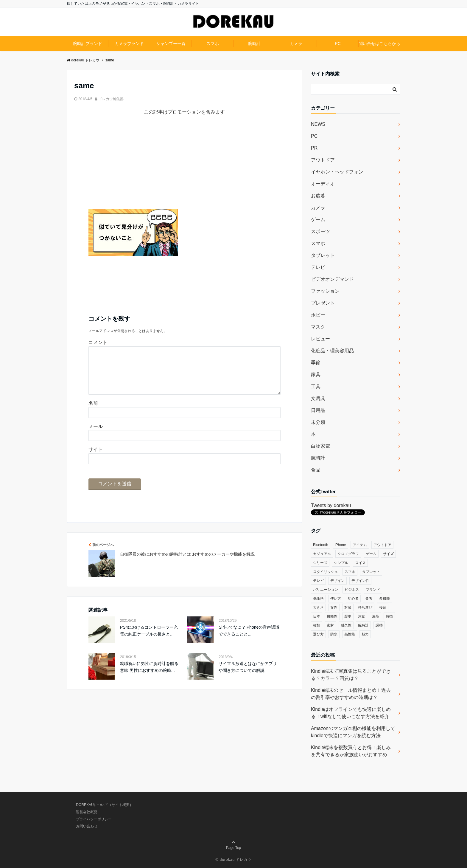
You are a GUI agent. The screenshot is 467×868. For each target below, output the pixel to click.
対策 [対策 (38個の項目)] (348, 607)
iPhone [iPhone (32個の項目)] (340, 545)
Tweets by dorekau (331, 505)
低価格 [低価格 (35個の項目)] (318, 599)
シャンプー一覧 (171, 44)
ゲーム (318, 220)
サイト (96, 459)
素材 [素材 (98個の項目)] (330, 625)
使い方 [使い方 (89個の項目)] (336, 599)
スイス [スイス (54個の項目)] (360, 563)
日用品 (318, 410)
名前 (93, 413)
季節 (316, 363)
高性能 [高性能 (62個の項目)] (350, 634)
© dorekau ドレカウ (234, 860)
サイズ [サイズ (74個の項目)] (388, 554)
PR (314, 148)
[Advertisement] (185, 167)
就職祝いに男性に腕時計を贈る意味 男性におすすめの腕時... (149, 676)
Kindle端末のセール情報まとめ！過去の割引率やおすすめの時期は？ (351, 694)
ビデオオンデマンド (332, 279)
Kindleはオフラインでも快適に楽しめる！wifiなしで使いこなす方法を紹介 (351, 713)
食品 (316, 470)
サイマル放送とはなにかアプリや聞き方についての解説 (248, 676)
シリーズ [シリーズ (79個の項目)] (320, 563)
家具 (316, 375)
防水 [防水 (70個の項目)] (334, 634)
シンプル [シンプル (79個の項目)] (341, 563)
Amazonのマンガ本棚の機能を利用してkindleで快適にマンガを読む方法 (353, 732)
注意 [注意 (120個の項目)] (362, 616)
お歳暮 (318, 196)
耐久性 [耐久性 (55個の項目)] (346, 625)
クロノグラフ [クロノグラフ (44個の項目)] (348, 554)
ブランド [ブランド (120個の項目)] (373, 590)
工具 (316, 386)
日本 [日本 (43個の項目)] (317, 616)
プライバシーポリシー (94, 819)
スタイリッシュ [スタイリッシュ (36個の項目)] (326, 572)
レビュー (320, 339)
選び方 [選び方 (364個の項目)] (318, 634)
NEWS (318, 124)
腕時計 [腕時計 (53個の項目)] (363, 625)
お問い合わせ (87, 826)
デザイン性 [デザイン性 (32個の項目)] (360, 581)
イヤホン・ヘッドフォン (337, 172)
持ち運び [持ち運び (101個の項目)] (365, 607)
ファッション (325, 291)
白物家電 (320, 446)
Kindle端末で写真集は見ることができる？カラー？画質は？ (351, 675)
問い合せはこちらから (379, 44)
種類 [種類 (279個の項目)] (317, 625)
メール (96, 436)
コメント (98, 342)
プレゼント (323, 303)
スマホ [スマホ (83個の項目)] (350, 572)
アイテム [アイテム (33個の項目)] (360, 545)
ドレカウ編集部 (111, 99)
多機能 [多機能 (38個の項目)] (385, 599)
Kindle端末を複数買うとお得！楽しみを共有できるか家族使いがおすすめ (351, 751)
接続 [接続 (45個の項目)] (383, 607)
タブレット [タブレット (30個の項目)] (371, 572)
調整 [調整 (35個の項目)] (379, 625)
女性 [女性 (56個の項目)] (334, 607)
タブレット (323, 255)
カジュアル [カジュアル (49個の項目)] (322, 554)
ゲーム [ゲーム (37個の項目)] (371, 554)
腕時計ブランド (88, 44)
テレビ (318, 267)
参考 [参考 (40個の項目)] (369, 599)
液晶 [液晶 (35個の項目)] (376, 616)
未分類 (318, 422)
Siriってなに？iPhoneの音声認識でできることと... (249, 640)
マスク (318, 327)
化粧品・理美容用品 (332, 351)
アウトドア (323, 160)
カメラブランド (129, 44)
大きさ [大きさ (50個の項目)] (318, 607)
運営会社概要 (87, 812)
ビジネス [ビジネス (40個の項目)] (352, 590)
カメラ (296, 44)
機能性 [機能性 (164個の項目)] (332, 616)
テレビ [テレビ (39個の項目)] (318, 581)
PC (338, 44)
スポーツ (320, 231)
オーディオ (323, 184)
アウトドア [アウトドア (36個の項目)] (382, 545)
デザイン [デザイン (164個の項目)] (337, 581)
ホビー (318, 315)
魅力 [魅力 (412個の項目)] (365, 634)
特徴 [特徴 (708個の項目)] (389, 616)
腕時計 (254, 44)
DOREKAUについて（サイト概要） (104, 805)
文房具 (318, 398)
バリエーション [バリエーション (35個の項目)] (326, 590)
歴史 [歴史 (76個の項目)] (348, 616)
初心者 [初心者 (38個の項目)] (353, 599)
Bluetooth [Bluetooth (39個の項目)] (321, 545)
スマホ (213, 44)
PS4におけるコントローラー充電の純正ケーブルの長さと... (149, 640)
